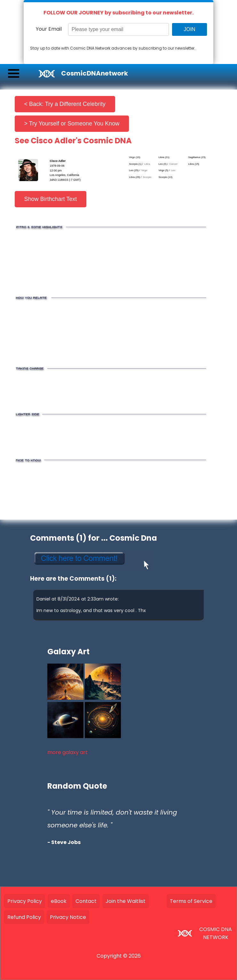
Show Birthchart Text (51, 199)
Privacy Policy (25, 901)
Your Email (49, 29)
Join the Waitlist (126, 901)
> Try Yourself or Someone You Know (72, 123)
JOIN (189, 29)
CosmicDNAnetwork (95, 73)
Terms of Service (191, 901)
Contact (86, 901)
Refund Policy (24, 917)
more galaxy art (67, 752)
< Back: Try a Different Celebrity (65, 104)
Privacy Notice (68, 917)
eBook (59, 901)
